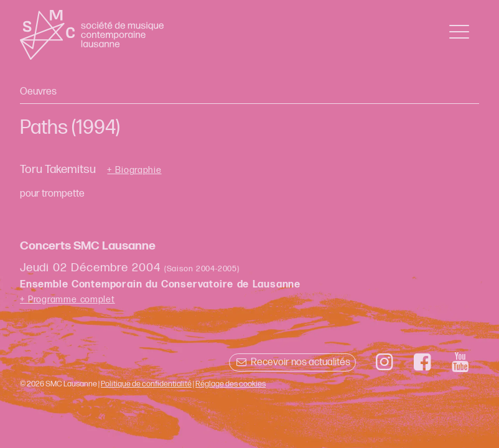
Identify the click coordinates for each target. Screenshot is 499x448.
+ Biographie (134, 170)
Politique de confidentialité (146, 384)
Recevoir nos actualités (292, 362)
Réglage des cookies (231, 384)
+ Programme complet (68, 300)
